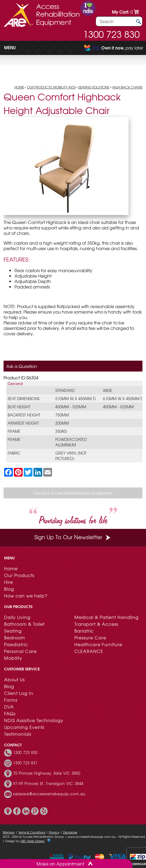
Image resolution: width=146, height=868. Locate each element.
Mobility (13, 658)
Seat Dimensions (24, 398)
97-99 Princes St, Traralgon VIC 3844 (48, 784)
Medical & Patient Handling (107, 617)
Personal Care (20, 651)
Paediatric (16, 644)
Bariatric (84, 631)
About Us (14, 679)
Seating (13, 631)
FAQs (10, 713)
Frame (14, 431)
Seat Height (19, 407)
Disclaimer (70, 832)
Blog (9, 589)
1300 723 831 (25, 763)
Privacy (54, 832)
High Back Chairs (127, 87)
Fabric (14, 453)
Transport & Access (96, 624)
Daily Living (17, 617)
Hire (9, 582)
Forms (11, 700)
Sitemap (9, 832)
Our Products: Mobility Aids (51, 87)
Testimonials (18, 734)
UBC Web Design (33, 841)
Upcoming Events (24, 727)
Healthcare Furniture (98, 644)
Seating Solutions (94, 87)
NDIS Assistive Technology (34, 720)
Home (19, 87)
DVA (9, 707)
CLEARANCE (89, 651)
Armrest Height (23, 423)
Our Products (19, 575)
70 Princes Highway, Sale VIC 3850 (47, 773)
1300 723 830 (111, 34)
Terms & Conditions (32, 832)
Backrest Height (24, 415)
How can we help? (26, 596)
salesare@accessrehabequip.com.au (49, 794)
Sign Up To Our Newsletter (73, 537)
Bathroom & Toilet (24, 624)
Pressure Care (90, 637)
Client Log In (19, 693)
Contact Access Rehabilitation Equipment (73, 493)
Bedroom (15, 637)
